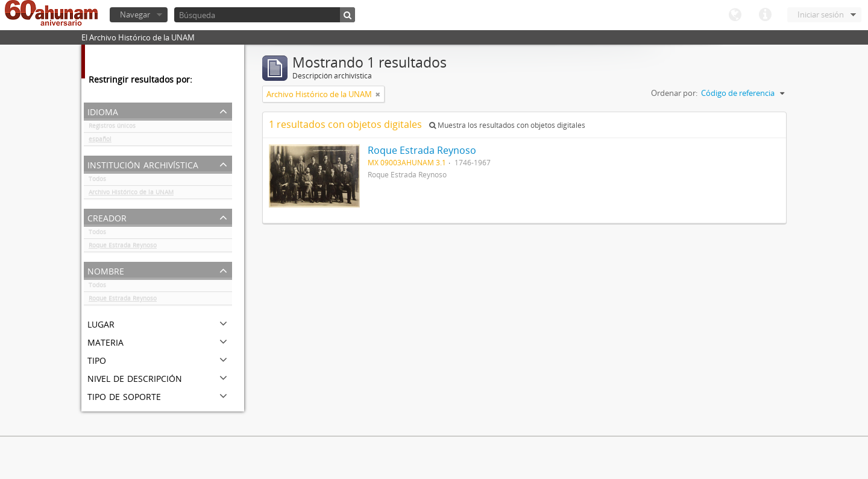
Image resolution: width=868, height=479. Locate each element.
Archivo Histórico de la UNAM (131, 194)
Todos (97, 181)
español (100, 141)
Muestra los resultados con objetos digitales (507, 125)
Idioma (735, 15)
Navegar (135, 14)
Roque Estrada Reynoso (123, 247)
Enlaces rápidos (765, 15)
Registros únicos (112, 128)
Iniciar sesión (821, 14)
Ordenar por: (674, 93)
